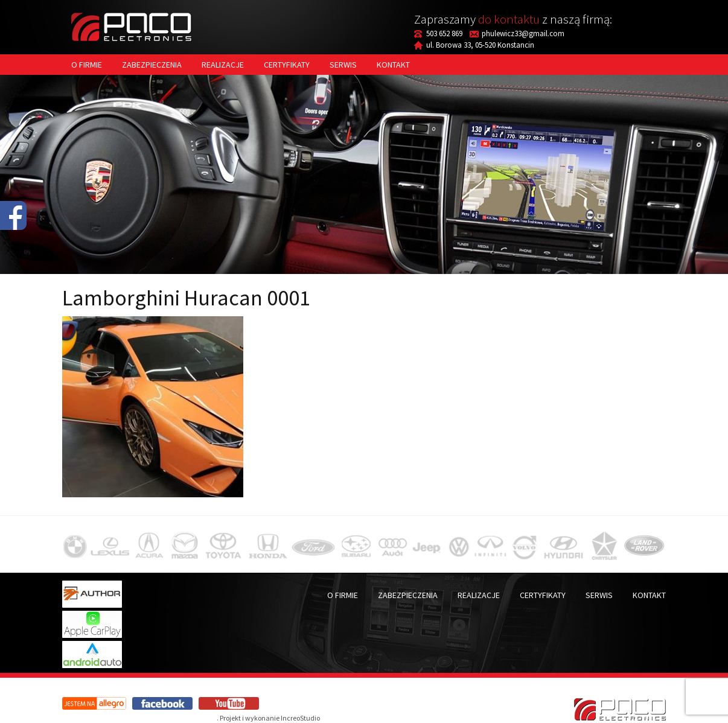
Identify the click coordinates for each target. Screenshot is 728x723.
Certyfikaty (287, 65)
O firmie (87, 65)
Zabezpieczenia (152, 65)
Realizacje (223, 65)
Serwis (343, 65)
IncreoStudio (300, 718)
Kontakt (393, 65)
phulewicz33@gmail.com (523, 33)
